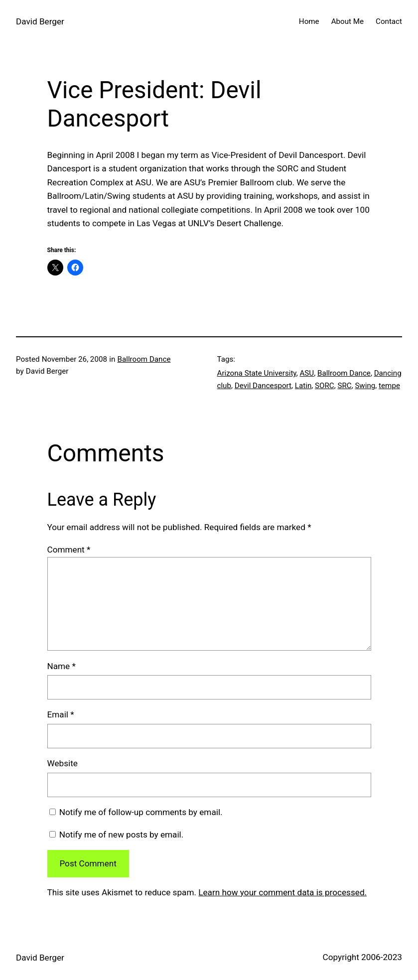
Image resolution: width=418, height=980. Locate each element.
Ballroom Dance (144, 359)
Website (63, 763)
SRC (344, 386)
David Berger (40, 21)
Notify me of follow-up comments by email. (141, 812)
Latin (303, 386)
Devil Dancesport (263, 386)
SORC (325, 386)
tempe (389, 386)
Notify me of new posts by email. (122, 835)
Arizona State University (257, 373)
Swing (365, 386)
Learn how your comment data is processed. (282, 892)
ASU (307, 373)
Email (61, 714)
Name (62, 666)
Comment (69, 550)
